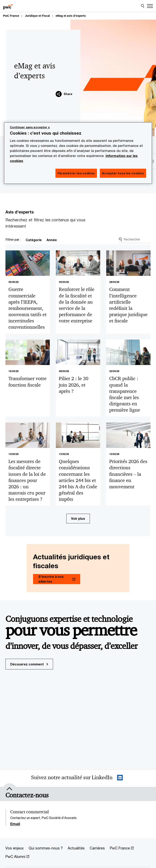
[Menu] (150, 6)
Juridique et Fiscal (37, 16)
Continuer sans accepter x (30, 127)
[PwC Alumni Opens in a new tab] (17, 857)
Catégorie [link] (34, 240)
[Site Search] (143, 6)
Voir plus (78, 518)
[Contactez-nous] (27, 795)
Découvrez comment (29, 664)
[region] (78, 153)
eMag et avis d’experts (71, 16)
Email (15, 824)
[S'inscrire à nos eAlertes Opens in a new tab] (57, 579)
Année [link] (52, 240)
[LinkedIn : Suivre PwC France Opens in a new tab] (120, 778)
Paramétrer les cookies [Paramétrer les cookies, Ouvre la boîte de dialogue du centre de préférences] (76, 173)
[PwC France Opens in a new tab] (122, 848)
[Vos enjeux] (15, 848)
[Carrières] (97, 848)
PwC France (11, 16)
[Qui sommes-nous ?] (46, 848)
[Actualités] (76, 848)
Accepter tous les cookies (123, 173)
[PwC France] (8, 6)
